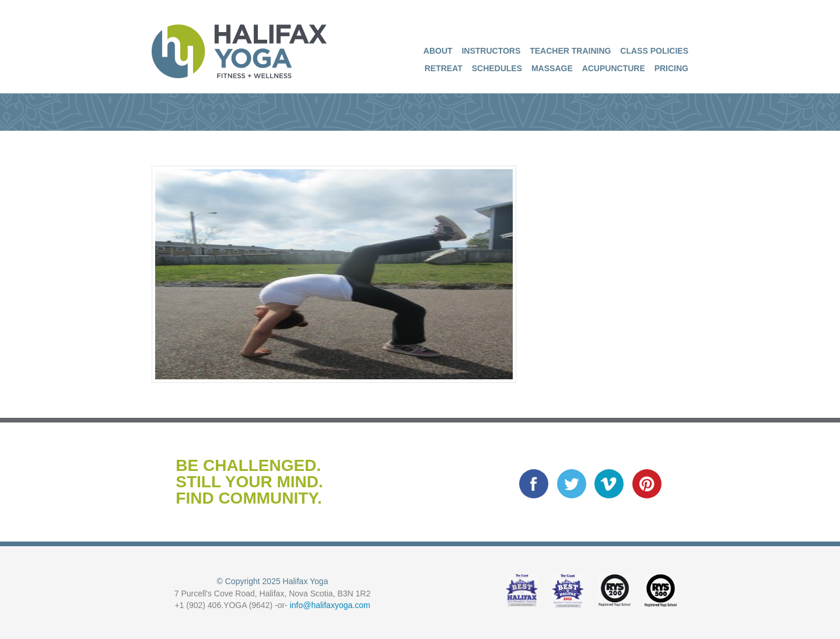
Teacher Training (570, 51)
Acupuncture (614, 68)
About (438, 51)
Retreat (444, 68)
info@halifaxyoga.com (330, 605)
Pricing (671, 68)
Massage (552, 68)
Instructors (491, 51)
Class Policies (654, 51)
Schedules (497, 68)
